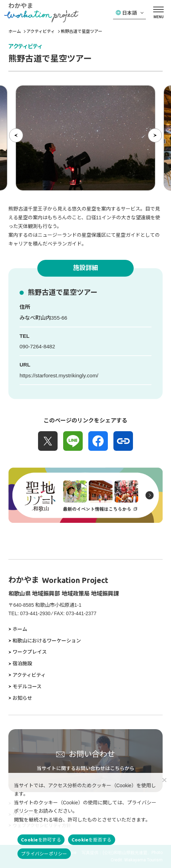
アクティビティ (41, 31)
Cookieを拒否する (92, 840)
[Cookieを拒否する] (164, 780)
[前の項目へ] (16, 135)
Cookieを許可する (41, 840)
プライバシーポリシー (44, 854)
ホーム (15, 31)
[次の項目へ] (155, 135)
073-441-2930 (35, 613)
